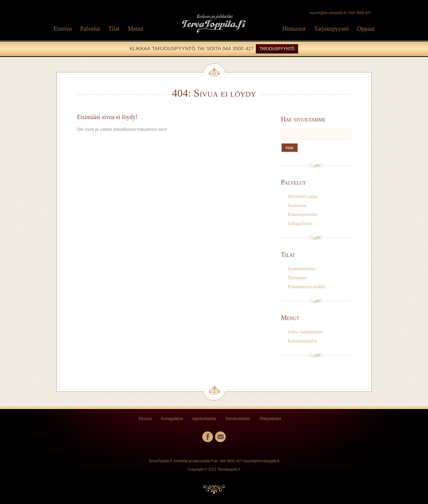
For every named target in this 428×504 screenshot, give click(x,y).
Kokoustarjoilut (302, 341)
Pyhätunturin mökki (306, 287)
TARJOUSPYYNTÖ (277, 49)
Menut (136, 29)
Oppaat (366, 29)
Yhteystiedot (270, 419)
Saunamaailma (301, 269)
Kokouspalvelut (302, 215)
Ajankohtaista (204, 419)
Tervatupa (297, 278)
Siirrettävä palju (303, 196)
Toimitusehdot (238, 419)
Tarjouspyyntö (331, 29)
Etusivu (63, 29)
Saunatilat (297, 206)
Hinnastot (294, 29)
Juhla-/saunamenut (305, 332)
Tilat (114, 29)
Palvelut (90, 29)
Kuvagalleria (172, 419)
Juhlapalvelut (300, 224)
